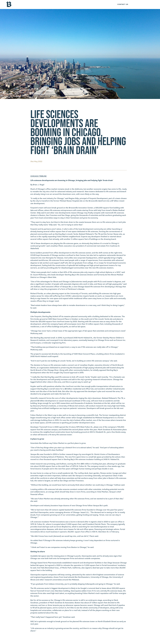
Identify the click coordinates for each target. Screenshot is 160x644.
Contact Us (123, 4)
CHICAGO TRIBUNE (39, 176)
